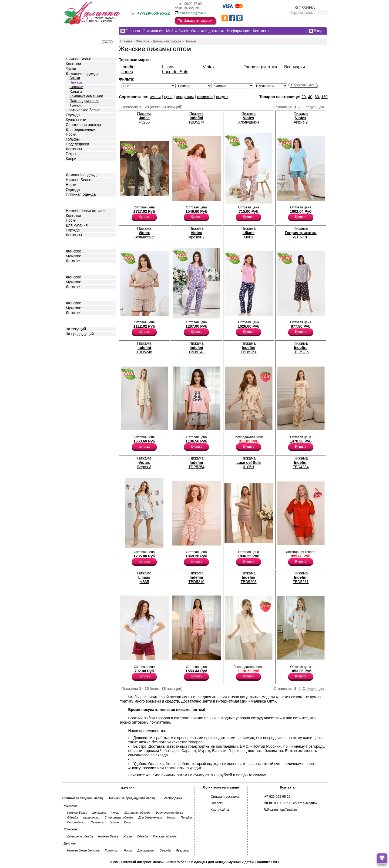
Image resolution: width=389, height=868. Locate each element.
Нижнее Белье (79, 59)
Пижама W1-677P (301, 233)
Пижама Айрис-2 (301, 118)
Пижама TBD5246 (144, 348)
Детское (73, 202)
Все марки (295, 67)
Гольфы (73, 139)
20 (304, 97)
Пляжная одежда (81, 194)
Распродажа (173, 798)
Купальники (76, 120)
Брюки (75, 78)
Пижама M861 (249, 233)
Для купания (77, 225)
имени (155, 97)
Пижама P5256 (144, 118)
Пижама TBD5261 (248, 348)
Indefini (129, 67)
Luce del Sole (175, 72)
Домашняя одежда (82, 74)
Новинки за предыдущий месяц (131, 798)
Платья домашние (85, 101)
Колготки (73, 64)
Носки (71, 134)
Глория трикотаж (260, 67)
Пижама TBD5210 (196, 577)
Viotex (209, 67)
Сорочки (77, 87)
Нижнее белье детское (86, 211)
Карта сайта (220, 810)
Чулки (71, 69)
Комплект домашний (86, 96)
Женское (74, 251)
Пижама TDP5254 (196, 463)
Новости (217, 803)
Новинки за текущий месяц (83, 798)
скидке (222, 97)
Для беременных (81, 129)
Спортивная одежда (83, 125)
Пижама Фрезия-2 (196, 233)
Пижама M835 (144, 577)
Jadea (128, 72)
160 (324, 97)
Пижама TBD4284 (301, 463)
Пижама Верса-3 (144, 463)
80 (317, 97)
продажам (185, 97)
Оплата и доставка (225, 797)
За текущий (76, 329)
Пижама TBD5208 (248, 577)
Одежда (73, 115)
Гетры (71, 154)
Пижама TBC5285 (301, 348)
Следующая (313, 107)
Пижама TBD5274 (196, 118)
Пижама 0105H (249, 463)
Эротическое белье (83, 110)
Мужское (74, 256)
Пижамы (77, 82)
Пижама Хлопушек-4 (249, 118)
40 (310, 97)
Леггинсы (74, 149)
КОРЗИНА (305, 8)
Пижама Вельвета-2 (144, 233)
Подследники (78, 144)
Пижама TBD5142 (196, 348)
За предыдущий (80, 334)
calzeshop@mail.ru (193, 13)
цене (168, 97)
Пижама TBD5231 (301, 577)
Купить (144, 217)
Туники (75, 105)
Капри (71, 159)
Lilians (168, 67)
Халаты (76, 92)
